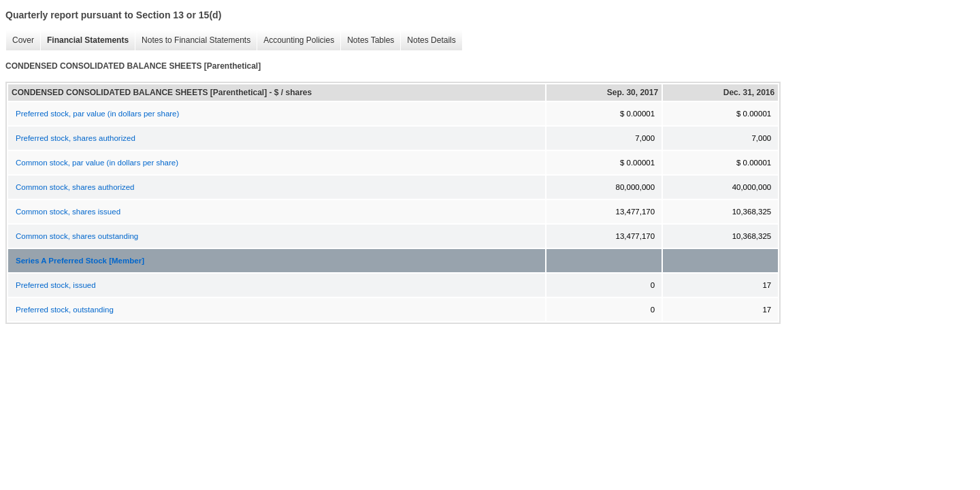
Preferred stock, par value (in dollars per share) (97, 114)
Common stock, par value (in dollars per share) (97, 163)
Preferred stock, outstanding (65, 310)
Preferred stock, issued (56, 285)
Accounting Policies (295, 40)
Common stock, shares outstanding (77, 236)
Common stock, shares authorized (75, 187)
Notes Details (428, 40)
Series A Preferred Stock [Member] (80, 261)
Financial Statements (84, 40)
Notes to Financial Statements (193, 40)
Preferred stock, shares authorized (76, 138)
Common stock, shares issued (68, 212)
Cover (20, 40)
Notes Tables (367, 40)
